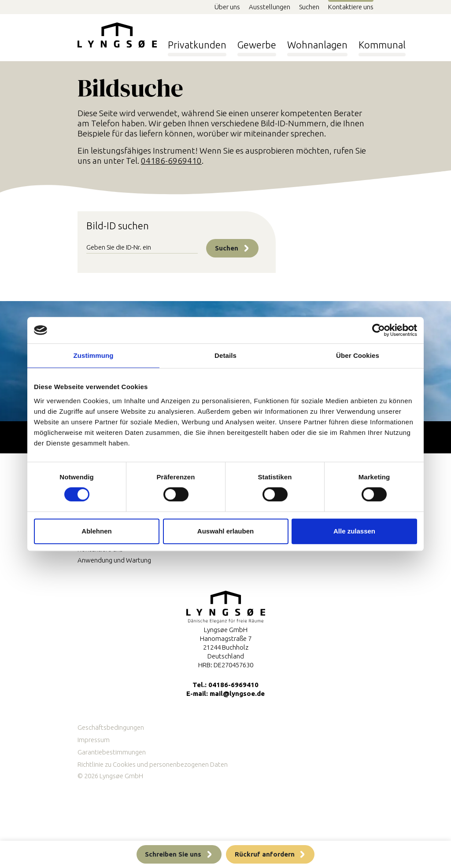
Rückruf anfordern (265, 854)
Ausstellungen (270, 7)
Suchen (309, 7)
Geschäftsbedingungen (111, 727)
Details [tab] (225, 355)
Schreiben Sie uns (173, 854)
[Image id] (142, 248)
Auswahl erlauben (225, 531)
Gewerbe (257, 42)
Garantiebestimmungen (112, 752)
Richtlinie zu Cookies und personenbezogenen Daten (153, 764)
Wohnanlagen (317, 42)
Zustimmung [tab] (94, 355)
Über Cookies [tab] (358, 355)
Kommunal (382, 42)
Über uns (227, 7)
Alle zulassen (354, 531)
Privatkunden (197, 42)
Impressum (94, 740)
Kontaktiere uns (351, 7)
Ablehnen (96, 531)
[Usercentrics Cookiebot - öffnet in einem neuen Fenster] (379, 330)
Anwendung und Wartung (114, 560)
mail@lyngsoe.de (237, 693)
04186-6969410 (171, 161)
